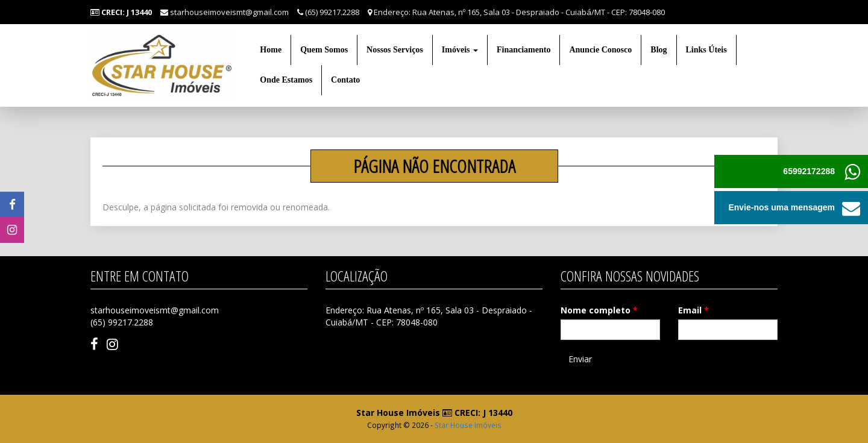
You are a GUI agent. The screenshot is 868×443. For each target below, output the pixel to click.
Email (693, 310)
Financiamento (524, 50)
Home (271, 50)
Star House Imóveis (468, 425)
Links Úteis (706, 50)
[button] (851, 208)
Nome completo (599, 310)
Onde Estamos (286, 80)
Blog (659, 50)
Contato (345, 80)
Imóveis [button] (460, 50)
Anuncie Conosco (600, 50)
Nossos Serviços (395, 50)
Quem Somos (324, 50)
